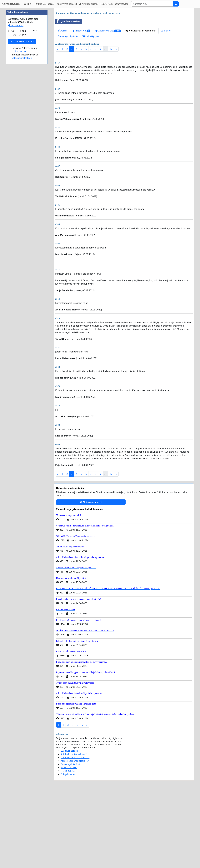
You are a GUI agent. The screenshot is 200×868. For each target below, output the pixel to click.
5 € (13, 31)
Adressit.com (11, 4)
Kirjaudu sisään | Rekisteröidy (96, 4)
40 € (14, 35)
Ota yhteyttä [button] (122, 4)
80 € (24, 35)
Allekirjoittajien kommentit (141, 31)
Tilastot (166, 31)
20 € (35, 31)
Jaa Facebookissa (68, 21)
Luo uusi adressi (45, 4)
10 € (24, 31)
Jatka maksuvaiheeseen (22, 41)
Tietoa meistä (68, 771)
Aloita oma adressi (91, 502)
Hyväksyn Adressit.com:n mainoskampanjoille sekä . (25, 53)
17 (111, 49)
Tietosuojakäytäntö (68, 36)
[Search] (152, 4)
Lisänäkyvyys (91, 36)
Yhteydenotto (68, 774)
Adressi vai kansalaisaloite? (75, 761)
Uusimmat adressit (67, 4)
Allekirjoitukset (108, 31)
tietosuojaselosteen (22, 58)
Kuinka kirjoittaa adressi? (74, 754)
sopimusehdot (19, 51)
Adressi (63, 31)
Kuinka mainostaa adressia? (75, 757)
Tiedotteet (82, 31)
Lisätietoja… (16, 26)
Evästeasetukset (69, 767)
